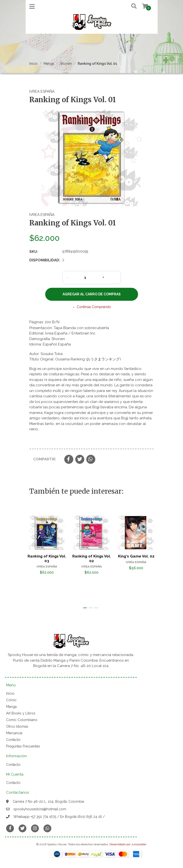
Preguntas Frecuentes (23, 746)
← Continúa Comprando (92, 307)
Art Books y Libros (21, 713)
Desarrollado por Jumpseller (128, 844)
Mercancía (14, 733)
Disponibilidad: (44, 260)
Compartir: (45, 459)
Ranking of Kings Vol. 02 (91, 558)
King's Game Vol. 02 (136, 556)
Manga (49, 64)
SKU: (34, 252)
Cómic (11, 700)
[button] (130, 6)
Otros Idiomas (17, 726)
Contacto (13, 740)
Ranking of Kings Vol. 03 (47, 558)
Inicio (33, 64)
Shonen (66, 64)
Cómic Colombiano (22, 720)
